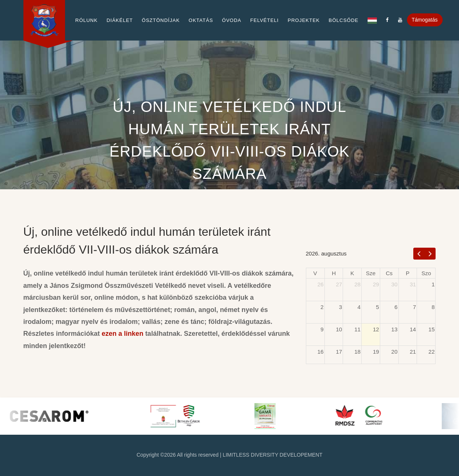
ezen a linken (123, 334)
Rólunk (87, 20)
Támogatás (425, 20)
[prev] (419, 253)
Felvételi (264, 20)
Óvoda (232, 20)
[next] (430, 253)
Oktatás (201, 20)
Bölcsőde (343, 20)
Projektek (304, 20)
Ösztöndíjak (161, 20)
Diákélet (120, 20)
